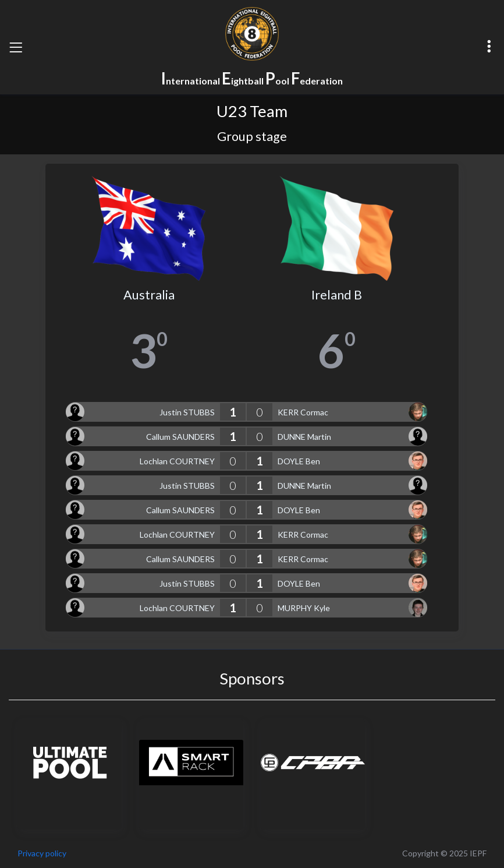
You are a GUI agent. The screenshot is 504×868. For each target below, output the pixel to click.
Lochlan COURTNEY (177, 461)
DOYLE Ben (299, 461)
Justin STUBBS (187, 412)
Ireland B (337, 295)
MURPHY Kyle (304, 608)
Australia (149, 295)
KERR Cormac (303, 412)
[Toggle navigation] (16, 47)
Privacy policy (42, 853)
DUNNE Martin (304, 437)
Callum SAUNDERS (180, 437)
